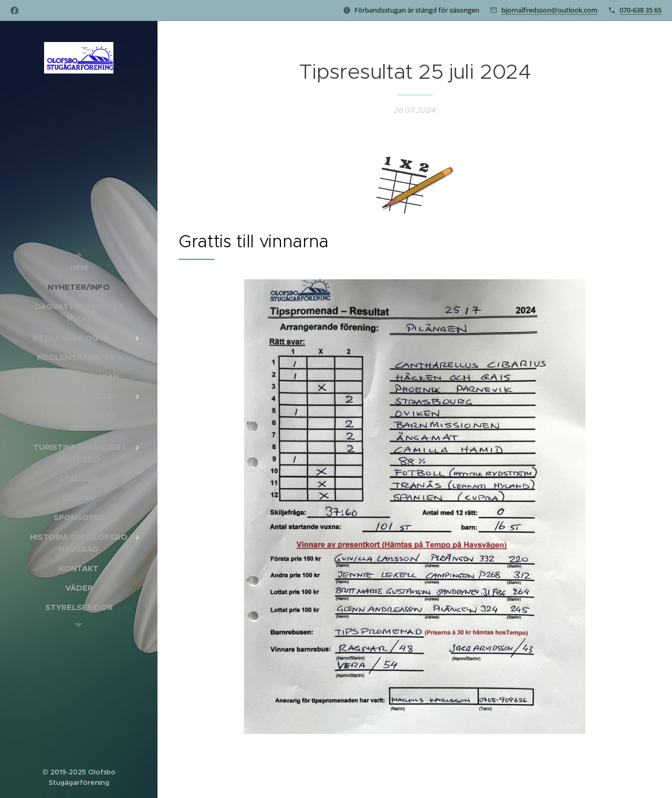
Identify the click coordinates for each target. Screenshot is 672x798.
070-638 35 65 (640, 10)
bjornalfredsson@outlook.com (549, 10)
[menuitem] (79, 267)
